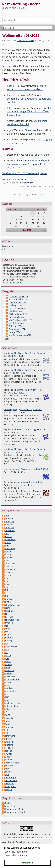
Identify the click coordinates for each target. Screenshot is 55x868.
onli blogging (10, 409)
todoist (9, 751)
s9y (7, 712)
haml (8, 635)
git (6, 626)
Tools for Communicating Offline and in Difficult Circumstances (29, 112)
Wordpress (10, 786)
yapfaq (9, 789)
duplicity (9, 599)
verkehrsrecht (12, 763)
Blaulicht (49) (15, 311)
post (7, 700)
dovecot (9, 587)
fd (6, 614)
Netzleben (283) (16, 323)
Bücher (9, 557)
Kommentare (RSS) (14, 809)
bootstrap (10, 548)
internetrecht (12, 647)
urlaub (8, 757)
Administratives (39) (19, 296)
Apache (9, 525)
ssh (7, 730)
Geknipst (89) (16, 305)
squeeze (9, 727)
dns (7, 584)
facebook (10, 611)
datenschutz (11, 569)
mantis (9, 673)
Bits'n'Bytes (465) (17, 308)
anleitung (10, 522)
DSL (7, 596)
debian (9, 575)
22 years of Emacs (34, 130)
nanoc (8, 685)
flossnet (9, 617)
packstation (11, 691)
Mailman (9, 670)
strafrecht (10, 736)
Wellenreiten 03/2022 (21, 35)
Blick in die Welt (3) (18, 314)
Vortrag (9, 772)
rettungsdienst (12, 706)
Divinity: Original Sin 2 (31, 409)
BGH (7, 545)
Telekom (9, 748)
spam (8, 721)
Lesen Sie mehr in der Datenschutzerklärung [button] (16, 853)
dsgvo (8, 593)
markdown (10, 676)
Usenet (9, 760)
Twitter (9, 754)
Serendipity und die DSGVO (34, 469)
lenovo (8, 664)
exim (7, 608)
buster (8, 551)
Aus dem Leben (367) (19, 299)
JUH (7, 658)
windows (9, 784)
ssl (6, 733)
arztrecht (10, 528)
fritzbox (9, 623)
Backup (9, 536)
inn (7, 644)
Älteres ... (7, 249)
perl (7, 694)
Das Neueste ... (10, 246)
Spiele (8, 724)
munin (8, 682)
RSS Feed (10, 803)
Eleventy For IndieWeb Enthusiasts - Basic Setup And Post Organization (28, 164)
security (9, 718)
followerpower (12, 620)
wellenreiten (28, 183)
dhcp (8, 578)
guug (8, 629)
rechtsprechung (13, 703)
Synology (9, 742)
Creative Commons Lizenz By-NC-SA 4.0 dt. (26, 837)
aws (7, 534)
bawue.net (10, 540)
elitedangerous (13, 605)
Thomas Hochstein (26, 41)
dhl (7, 581)
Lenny (8, 662)
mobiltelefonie (12, 679)
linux (8, 667)
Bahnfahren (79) (18, 302)
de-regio (9, 572)
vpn (7, 775)
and (7, 516)
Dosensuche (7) (16, 317)
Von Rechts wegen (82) (20, 335)
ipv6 (7, 650)
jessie (8, 656)
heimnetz (10, 638)
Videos (8, 769)
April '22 (27, 230)
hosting (9, 641)
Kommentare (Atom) (15, 812)
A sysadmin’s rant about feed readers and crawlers (29, 99)
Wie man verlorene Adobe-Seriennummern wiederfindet (24, 484)
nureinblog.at (11, 469)
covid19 (9, 566)
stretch (9, 739)
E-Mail (8, 602)
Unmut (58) (14, 332)
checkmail (10, 563)
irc (6, 652)
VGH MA (9, 766)
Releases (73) (15, 326)
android (9, 519)
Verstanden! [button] (27, 863)
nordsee (9, 688)
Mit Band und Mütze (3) (20, 320)
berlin (8, 542)
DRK (7, 590)
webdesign (10, 778)
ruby (7, 709)
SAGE (8, 715)
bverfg (8, 554)
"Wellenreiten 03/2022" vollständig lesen (24, 173)
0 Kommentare (20, 179)
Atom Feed (10, 806)
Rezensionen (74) (17, 329)
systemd (9, 745)
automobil (10, 530)
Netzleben (7, 179)
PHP (7, 697)
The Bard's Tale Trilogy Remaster (30, 353)
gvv (7, 632)
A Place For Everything (37, 155)
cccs (7, 560)
